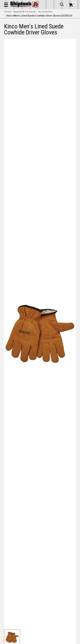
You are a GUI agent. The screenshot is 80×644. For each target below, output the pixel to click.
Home (7, 12)
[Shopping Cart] (72, 5)
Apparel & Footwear (25, 12)
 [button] (62, 4)
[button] (6, 4)
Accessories (45, 12)
